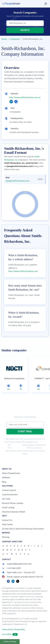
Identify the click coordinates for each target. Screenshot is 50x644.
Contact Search (9, 490)
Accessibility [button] (10, 634)
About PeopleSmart (11, 473)
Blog (4, 482)
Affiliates (6, 478)
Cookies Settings (10, 642)
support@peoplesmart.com (17, 564)
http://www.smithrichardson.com (24, 98)
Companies (15, 39)
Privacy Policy (16, 445)
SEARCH (25, 30)
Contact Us (7, 520)
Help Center (7, 525)
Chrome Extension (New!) (14, 512)
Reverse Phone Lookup (13, 503)
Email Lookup (8, 508)
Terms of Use (7, 630)
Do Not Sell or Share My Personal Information (23, 529)
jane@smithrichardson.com (18, 181)
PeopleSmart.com (19, 448)
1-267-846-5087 (11, 568)
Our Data (6, 499)
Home (4, 39)
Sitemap (6, 537)
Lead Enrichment (10, 495)
